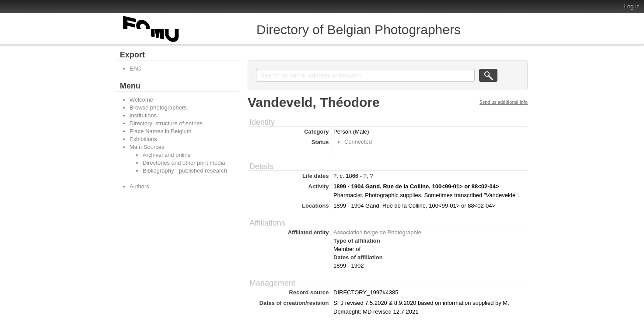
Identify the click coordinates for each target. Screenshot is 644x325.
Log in (632, 6)
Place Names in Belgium (161, 131)
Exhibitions (143, 139)
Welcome (141, 100)
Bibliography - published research (185, 171)
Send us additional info (504, 102)
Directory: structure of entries (166, 123)
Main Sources (147, 147)
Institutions (143, 115)
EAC (135, 69)
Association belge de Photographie (377, 232)
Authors (139, 186)
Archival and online (167, 155)
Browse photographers (158, 108)
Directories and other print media (184, 163)
